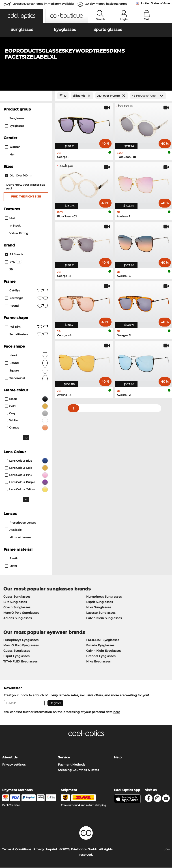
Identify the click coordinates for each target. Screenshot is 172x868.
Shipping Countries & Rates (78, 771)
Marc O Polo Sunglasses (21, 613)
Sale (10, 219)
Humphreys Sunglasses (104, 597)
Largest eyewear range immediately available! (43, 4)
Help (118, 758)
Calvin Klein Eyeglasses (104, 651)
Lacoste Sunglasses (101, 613)
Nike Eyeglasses (98, 662)
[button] (21, 16)
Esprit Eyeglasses (16, 657)
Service (64, 758)
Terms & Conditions (17, 850)
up (167, 850)
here (117, 713)
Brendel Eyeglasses (101, 657)
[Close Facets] (26, 97)
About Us (10, 758)
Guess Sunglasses (17, 597)
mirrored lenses (18, 538)
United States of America (157, 3)
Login (124, 19)
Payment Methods (72, 765)
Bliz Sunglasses (15, 603)
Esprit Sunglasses (100, 603)
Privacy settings (14, 765)
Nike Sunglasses (99, 608)
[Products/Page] (148, 97)
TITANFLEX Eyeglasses (20, 662)
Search (100, 19)
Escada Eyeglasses (100, 646)
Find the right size (26, 197)
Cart (147, 19)
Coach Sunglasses (17, 608)
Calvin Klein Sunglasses (104, 619)
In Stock (13, 226)
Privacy (39, 850)
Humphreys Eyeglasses (21, 641)
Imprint (52, 850)
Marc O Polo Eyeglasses (21, 646)
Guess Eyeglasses (17, 651)
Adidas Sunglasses (18, 619)
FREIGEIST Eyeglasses (103, 641)
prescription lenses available (20, 527)
